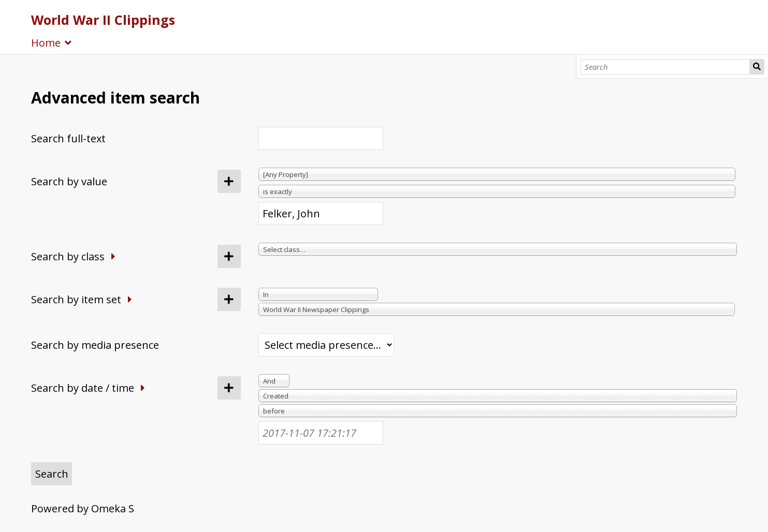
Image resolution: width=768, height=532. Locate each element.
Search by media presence (95, 345)
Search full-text (68, 138)
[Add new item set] (229, 299)
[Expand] (113, 256)
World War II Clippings (103, 20)
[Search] (665, 67)
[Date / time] (321, 433)
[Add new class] (229, 256)
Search (757, 67)
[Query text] (321, 213)
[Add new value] (229, 181)
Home (46, 43)
